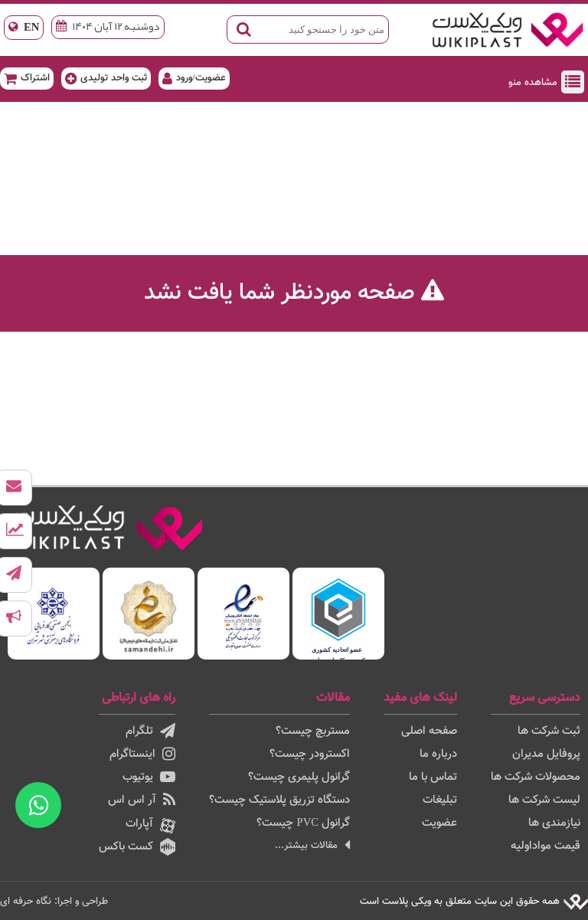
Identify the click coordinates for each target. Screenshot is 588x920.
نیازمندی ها (554, 823)
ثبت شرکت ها (549, 731)
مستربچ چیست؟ (313, 731)
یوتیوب (149, 777)
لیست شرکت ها (544, 800)
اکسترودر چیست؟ (310, 754)
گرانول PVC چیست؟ (303, 823)
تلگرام (150, 731)
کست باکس (137, 847)
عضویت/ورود (194, 78)
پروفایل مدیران (546, 754)
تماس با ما (433, 777)
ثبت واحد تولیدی (106, 78)
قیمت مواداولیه (546, 846)
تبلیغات (440, 800)
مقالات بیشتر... (312, 845)
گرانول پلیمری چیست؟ (299, 777)
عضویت (439, 823)
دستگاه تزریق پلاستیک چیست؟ (279, 800)
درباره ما (438, 754)
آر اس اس (142, 800)
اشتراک (27, 78)
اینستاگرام (142, 754)
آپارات (150, 824)
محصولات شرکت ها (536, 777)
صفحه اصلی (429, 731)
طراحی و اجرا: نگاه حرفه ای (54, 901)
